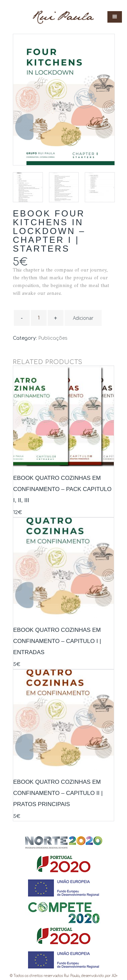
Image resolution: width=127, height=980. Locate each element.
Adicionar (83, 318)
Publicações (53, 338)
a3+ (115, 976)
